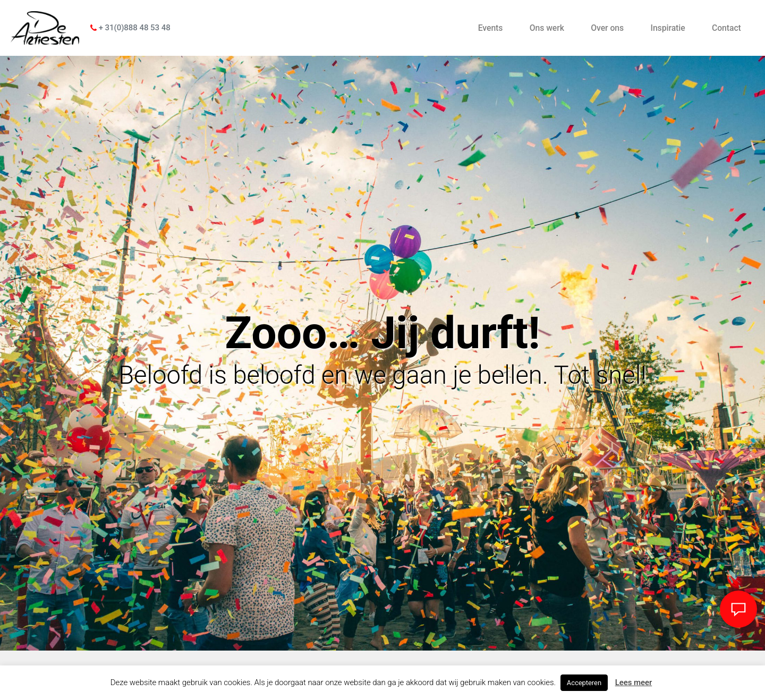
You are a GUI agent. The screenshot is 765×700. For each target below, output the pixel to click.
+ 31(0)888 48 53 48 (130, 28)
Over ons (607, 28)
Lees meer (634, 682)
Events (491, 28)
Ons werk (547, 28)
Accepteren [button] (584, 683)
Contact (726, 28)
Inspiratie (668, 28)
